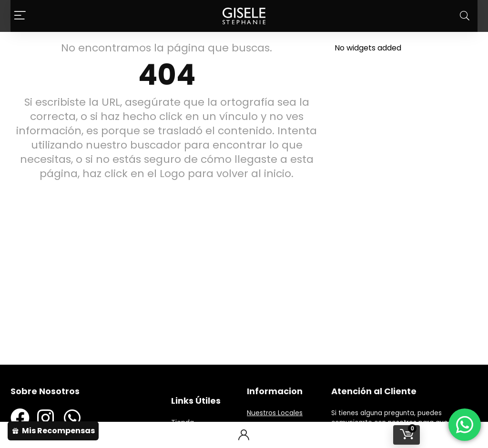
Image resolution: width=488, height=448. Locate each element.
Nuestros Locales (275, 413)
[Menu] (20, 16)
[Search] (465, 16)
